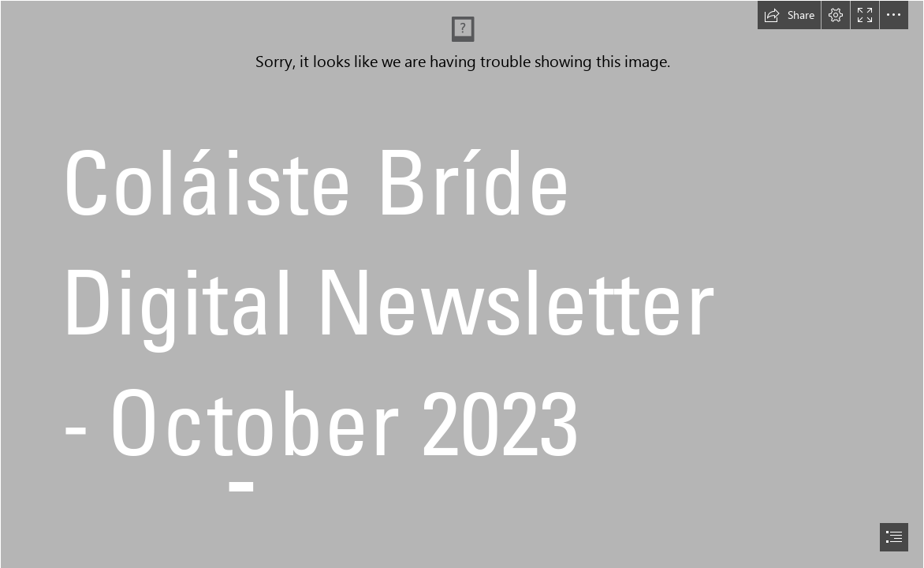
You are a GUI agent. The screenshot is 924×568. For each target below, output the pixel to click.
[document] (462, 284)
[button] (789, 15)
